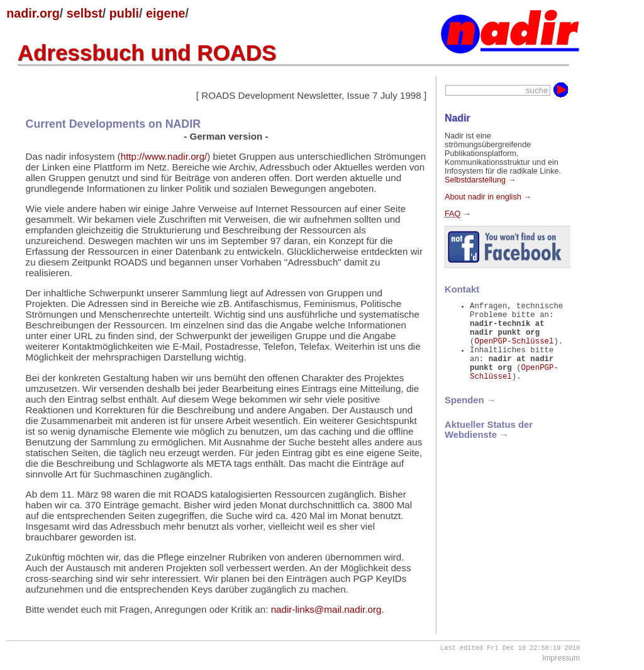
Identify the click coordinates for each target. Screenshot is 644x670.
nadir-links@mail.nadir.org (326, 609)
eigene (166, 13)
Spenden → (470, 417)
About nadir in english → (488, 197)
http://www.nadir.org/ (164, 156)
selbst (85, 13)
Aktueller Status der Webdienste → (489, 447)
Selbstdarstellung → (480, 180)
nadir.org (33, 13)
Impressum (561, 659)
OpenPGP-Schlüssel (514, 350)
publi (124, 13)
